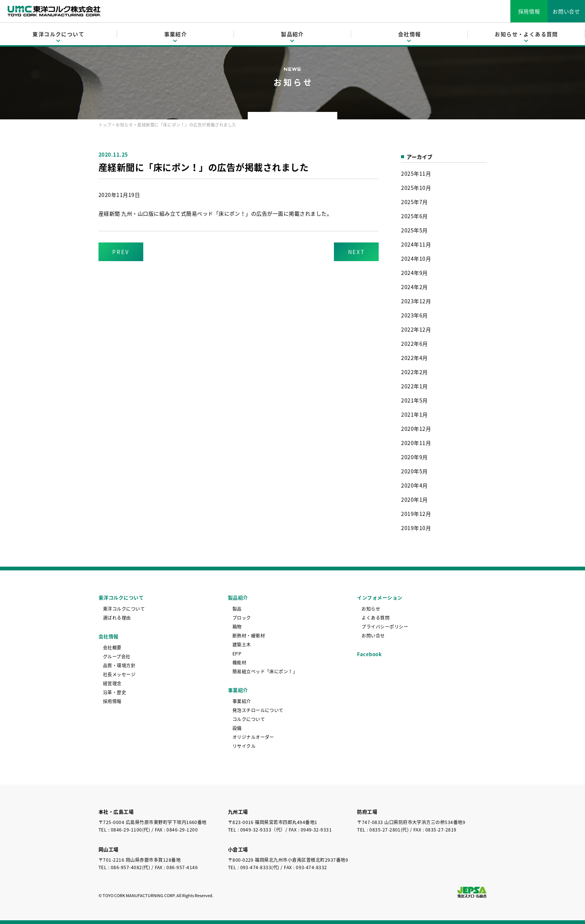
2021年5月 (414, 400)
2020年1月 (414, 499)
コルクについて (249, 719)
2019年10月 (416, 528)
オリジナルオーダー (253, 737)
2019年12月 (416, 514)
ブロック (242, 618)
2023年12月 (416, 301)
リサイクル (244, 746)
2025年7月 (414, 202)
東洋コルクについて (124, 609)
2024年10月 (416, 259)
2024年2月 (414, 287)
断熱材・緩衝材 (249, 636)
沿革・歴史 (115, 692)
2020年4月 (414, 485)
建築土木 (242, 645)
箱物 (237, 627)
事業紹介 (242, 701)
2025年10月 (416, 188)
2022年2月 (414, 372)
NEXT (356, 252)
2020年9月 (414, 457)
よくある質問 (376, 618)
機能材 (239, 663)
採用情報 (529, 11)
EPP (237, 654)
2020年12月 (416, 429)
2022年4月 (414, 358)
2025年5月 (414, 230)
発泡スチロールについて (258, 710)
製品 (237, 609)
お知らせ (124, 125)
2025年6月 (414, 216)
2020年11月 (416, 443)
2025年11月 (416, 173)
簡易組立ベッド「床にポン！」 (265, 671)
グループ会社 (117, 657)
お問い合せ (566, 11)
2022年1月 (414, 386)
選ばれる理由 (117, 618)
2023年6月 (414, 315)
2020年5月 (414, 471)
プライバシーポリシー (385, 627)
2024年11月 (416, 244)
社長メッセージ (119, 674)
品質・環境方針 (119, 665)
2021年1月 (414, 414)
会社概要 (112, 648)
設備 (237, 728)
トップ (105, 125)
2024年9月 (414, 273)
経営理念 (112, 683)
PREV (121, 252)
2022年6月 (414, 344)
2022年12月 (416, 329)
